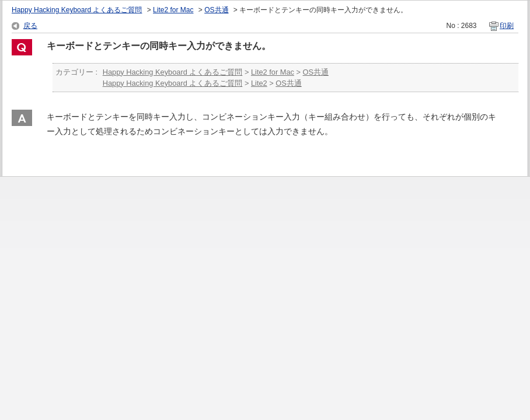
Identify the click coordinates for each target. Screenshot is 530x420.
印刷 (507, 26)
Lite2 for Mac (173, 10)
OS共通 (216, 10)
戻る (30, 26)
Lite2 (259, 83)
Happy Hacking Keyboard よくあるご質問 (77, 10)
